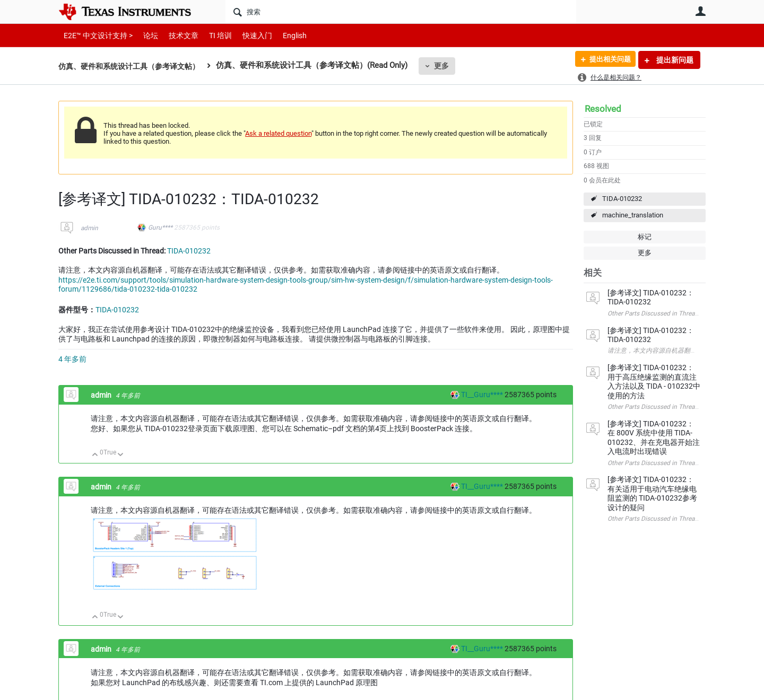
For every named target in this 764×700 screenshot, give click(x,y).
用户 (700, 11)
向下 (121, 455)
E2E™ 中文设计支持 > (95, 35)
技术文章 (176, 35)
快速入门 (247, 35)
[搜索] (401, 12)
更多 (452, 66)
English (282, 35)
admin (89, 228)
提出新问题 (674, 60)
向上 (95, 455)
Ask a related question (278, 133)
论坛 (145, 35)
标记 (645, 237)
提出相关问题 (606, 60)
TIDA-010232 (622, 199)
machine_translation (633, 215)
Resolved (603, 109)
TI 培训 (211, 35)
